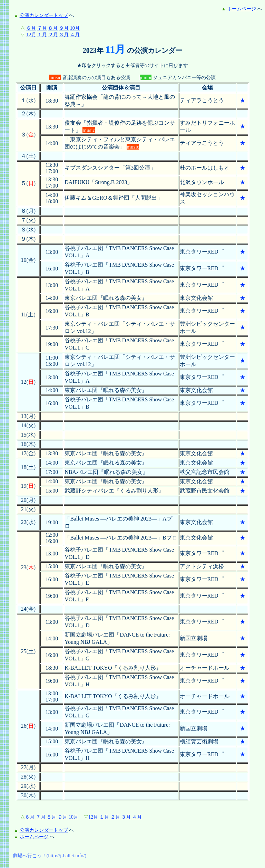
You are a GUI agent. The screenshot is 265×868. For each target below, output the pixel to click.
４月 (75, 35)
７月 (42, 28)
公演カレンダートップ (44, 15)
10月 (75, 28)
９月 (64, 28)
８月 (53, 28)
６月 (31, 28)
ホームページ (242, 9)
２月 (53, 35)
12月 (31, 35)
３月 (64, 35)
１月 (42, 35)
